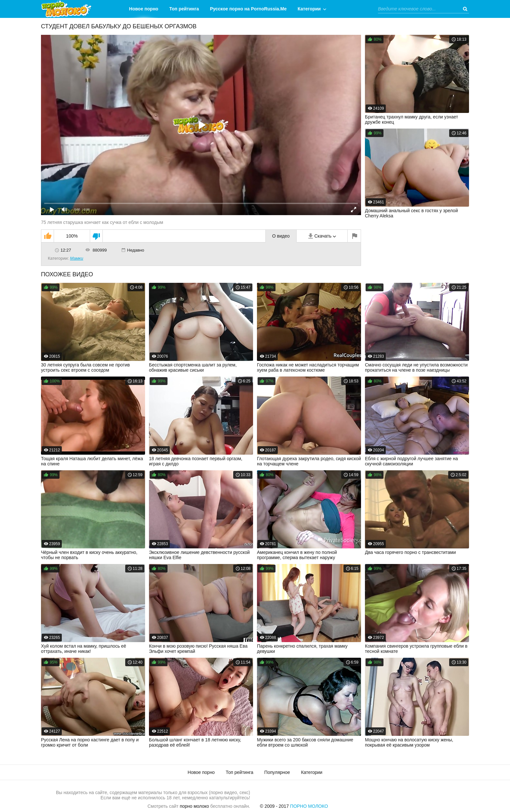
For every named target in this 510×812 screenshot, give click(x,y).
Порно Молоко (309, 806)
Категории (309, 9)
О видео (281, 236)
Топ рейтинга (184, 9)
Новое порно (144, 9)
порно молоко (195, 806)
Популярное (277, 772)
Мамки (77, 258)
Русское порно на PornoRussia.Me (248, 9)
